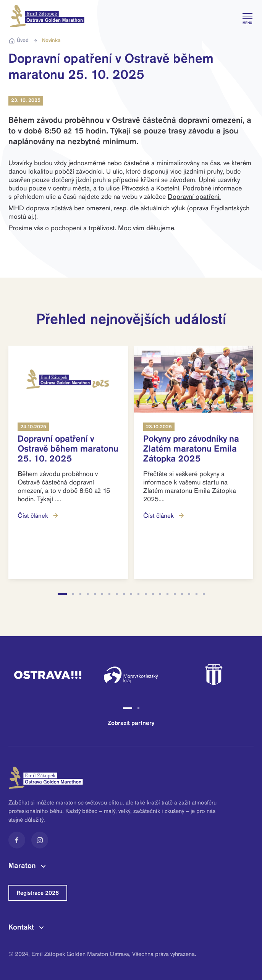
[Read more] (68, 379)
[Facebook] (17, 840)
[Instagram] (40, 840)
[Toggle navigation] (246, 16)
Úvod (19, 41)
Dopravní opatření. (194, 197)
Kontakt (21, 927)
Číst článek (39, 516)
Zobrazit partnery (131, 723)
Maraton (22, 865)
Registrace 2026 (38, 893)
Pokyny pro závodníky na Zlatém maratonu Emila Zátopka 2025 (191, 449)
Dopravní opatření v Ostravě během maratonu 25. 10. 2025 (68, 449)
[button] (62, 594)
